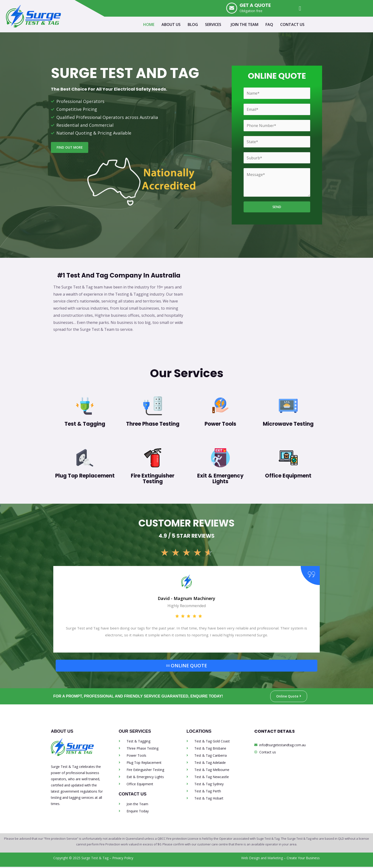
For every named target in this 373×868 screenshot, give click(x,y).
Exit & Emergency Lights (220, 479)
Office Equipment (288, 476)
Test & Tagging (85, 424)
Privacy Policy (123, 859)
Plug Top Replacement (85, 476)
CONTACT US (292, 24)
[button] (214, 24)
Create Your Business (303, 859)
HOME (149, 24)
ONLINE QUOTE (187, 666)
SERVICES (213, 24)
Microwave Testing (288, 424)
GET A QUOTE (255, 5)
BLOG (193, 24)
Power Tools (220, 424)
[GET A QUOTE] (232, 8)
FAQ (269, 24)
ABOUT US (171, 24)
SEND (277, 207)
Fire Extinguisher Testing (153, 479)
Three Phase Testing (153, 424)
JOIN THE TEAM (245, 24)
